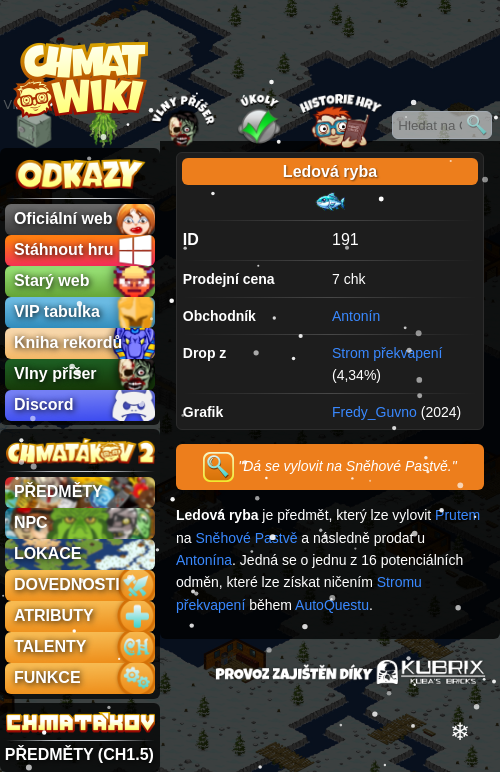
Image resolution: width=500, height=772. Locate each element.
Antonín (356, 316)
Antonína (204, 560)
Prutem (457, 515)
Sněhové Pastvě (246, 538)
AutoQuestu (332, 605)
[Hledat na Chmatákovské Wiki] (442, 125)
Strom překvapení (387, 353)
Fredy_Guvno (374, 412)
